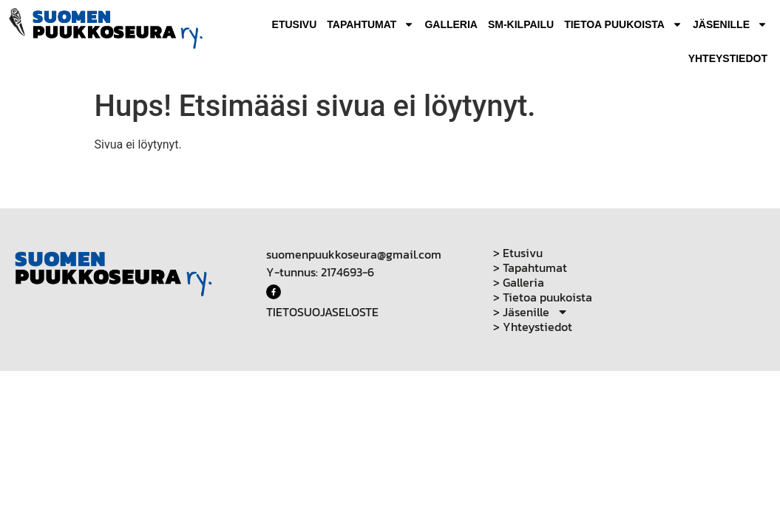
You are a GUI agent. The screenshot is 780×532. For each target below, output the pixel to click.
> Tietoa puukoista (543, 297)
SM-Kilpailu (521, 24)
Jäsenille (730, 24)
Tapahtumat (370, 24)
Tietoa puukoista (623, 24)
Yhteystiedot (728, 58)
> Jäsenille (531, 312)
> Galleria (519, 282)
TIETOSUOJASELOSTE (322, 312)
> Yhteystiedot (533, 327)
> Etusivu (518, 253)
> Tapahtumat (530, 267)
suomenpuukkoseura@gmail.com (354, 254)
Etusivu (295, 24)
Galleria (451, 24)
